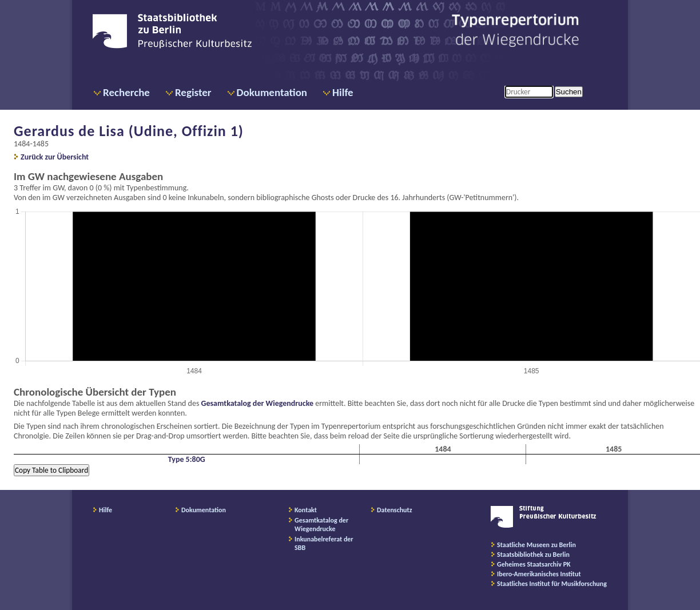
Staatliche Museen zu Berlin (536, 545)
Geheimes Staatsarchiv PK (534, 564)
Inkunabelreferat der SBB (324, 543)
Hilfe (343, 92)
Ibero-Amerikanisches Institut (539, 574)
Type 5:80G (187, 459)
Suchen (569, 92)
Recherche (126, 92)
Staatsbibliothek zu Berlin (533, 555)
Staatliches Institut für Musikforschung (552, 584)
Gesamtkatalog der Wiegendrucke (257, 403)
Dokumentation (272, 92)
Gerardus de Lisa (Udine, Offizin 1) (129, 131)
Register (193, 92)
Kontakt (306, 510)
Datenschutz (395, 510)
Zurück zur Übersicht (55, 157)
